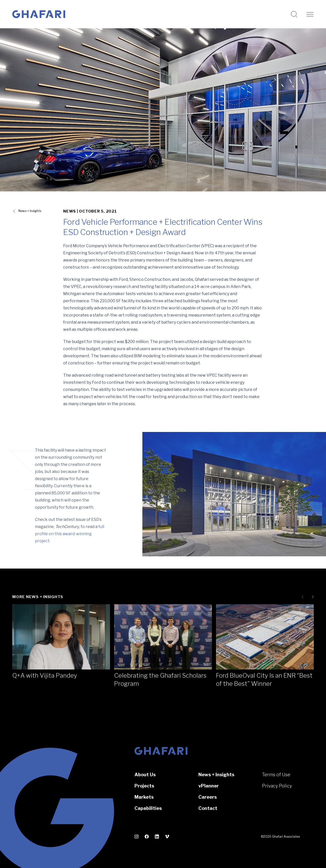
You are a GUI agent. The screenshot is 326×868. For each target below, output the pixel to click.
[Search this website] (294, 14)
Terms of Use (276, 775)
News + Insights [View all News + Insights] (30, 211)
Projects (144, 786)
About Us (145, 775)
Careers (208, 797)
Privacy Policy (277, 786)
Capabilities (148, 808)
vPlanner (209, 786)
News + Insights (216, 775)
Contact (208, 808)
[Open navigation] (310, 14)
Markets (144, 797)
